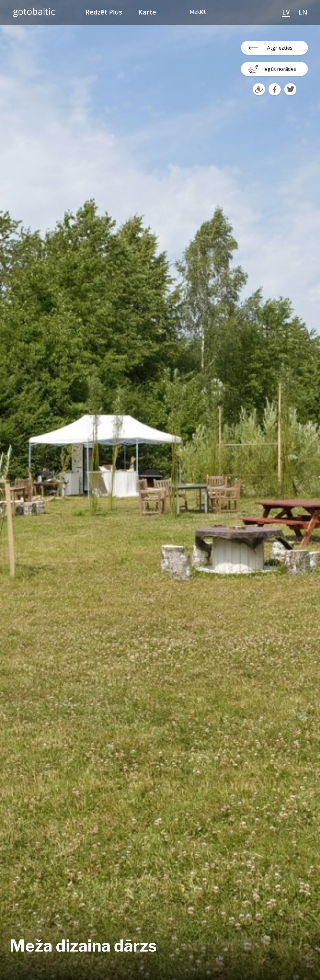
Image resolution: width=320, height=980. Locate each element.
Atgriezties (280, 48)
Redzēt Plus (104, 12)
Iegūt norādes (280, 69)
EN (303, 12)
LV (286, 12)
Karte (147, 12)
